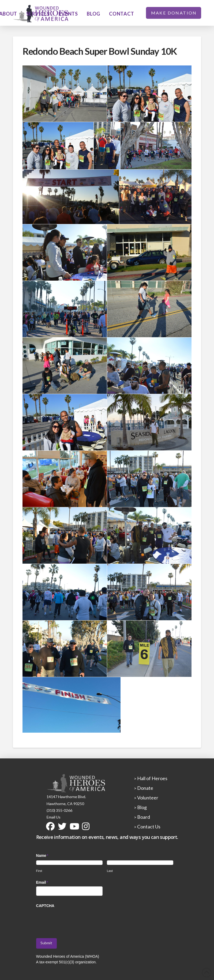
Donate (145, 788)
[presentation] (77, 920)
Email (42, 882)
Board (143, 817)
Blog (142, 807)
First (39, 871)
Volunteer (147, 798)
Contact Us (148, 827)
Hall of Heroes (152, 778)
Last (110, 871)
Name (42, 856)
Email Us (54, 817)
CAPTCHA (45, 906)
